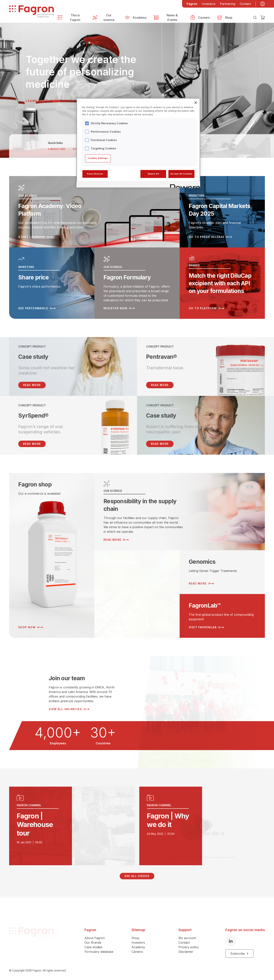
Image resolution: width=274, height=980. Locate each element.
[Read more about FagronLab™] (222, 616)
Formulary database (99, 940)
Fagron (192, 4)
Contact (245, 4)
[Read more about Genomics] (222, 572)
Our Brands (93, 931)
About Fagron (95, 927)
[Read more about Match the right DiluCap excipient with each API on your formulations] (222, 283)
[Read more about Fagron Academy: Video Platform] (94, 212)
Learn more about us (50, 101)
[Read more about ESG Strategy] (137, 594)
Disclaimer (186, 940)
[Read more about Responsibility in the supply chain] (180, 512)
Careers (137, 940)
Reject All (153, 174)
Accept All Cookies (181, 174)
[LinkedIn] (231, 930)
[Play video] (72, 826)
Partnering (228, 4)
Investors (209, 4)
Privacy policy (189, 936)
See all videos (137, 876)
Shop (135, 927)
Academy (138, 936)
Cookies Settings (98, 158)
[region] (138, 143)
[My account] (263, 4)
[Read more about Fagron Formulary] (137, 283)
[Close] (196, 103)
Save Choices (95, 174)
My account (187, 927)
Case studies (93, 936)
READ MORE (32, 385)
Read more (160, 385)
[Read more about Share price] (52, 283)
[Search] (255, 18)
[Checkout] (263, 18)
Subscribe (239, 942)
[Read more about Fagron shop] (52, 555)
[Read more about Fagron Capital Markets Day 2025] (222, 212)
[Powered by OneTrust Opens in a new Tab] (184, 185)
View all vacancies (69, 709)
